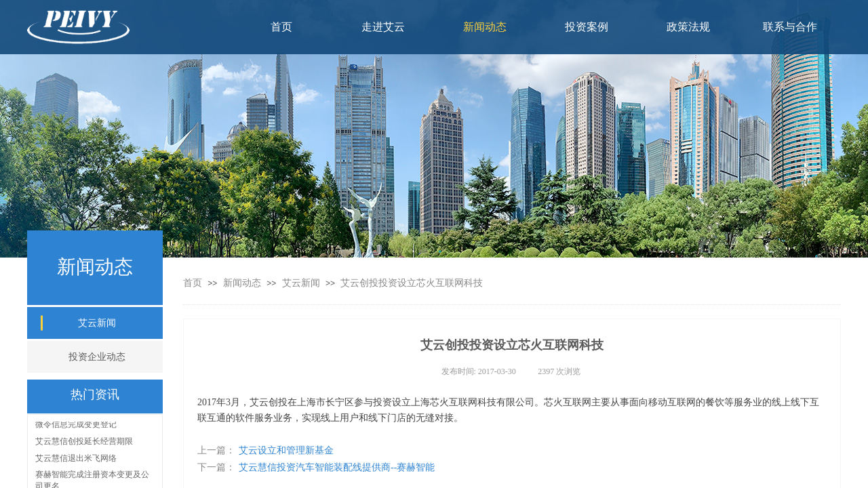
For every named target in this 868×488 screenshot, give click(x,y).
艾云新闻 (301, 283)
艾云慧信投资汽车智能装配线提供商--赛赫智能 (316, 467)
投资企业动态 (97, 357)
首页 (193, 283)
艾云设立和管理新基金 (265, 450)
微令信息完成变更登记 (76, 426)
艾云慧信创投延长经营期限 (84, 443)
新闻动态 (243, 283)
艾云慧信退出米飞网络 (76, 460)
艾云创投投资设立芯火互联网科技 (412, 283)
